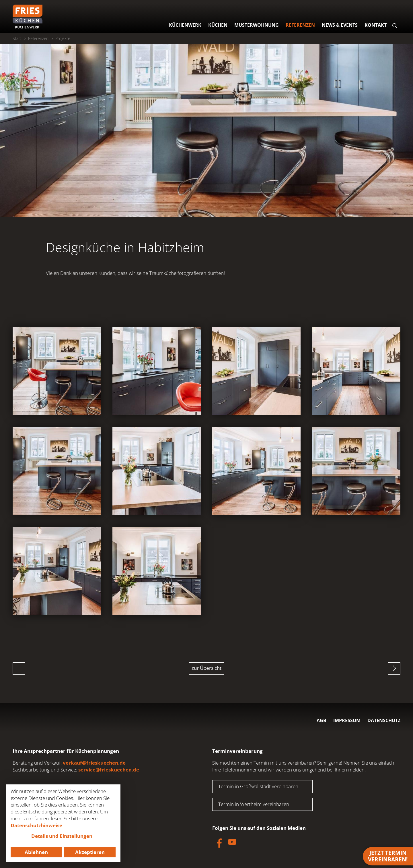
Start (17, 38)
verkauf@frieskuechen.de (94, 763)
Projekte (63, 38)
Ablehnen (36, 852)
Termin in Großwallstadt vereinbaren (258, 786)
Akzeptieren (90, 852)
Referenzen (38, 38)
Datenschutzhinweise (36, 825)
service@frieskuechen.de (109, 770)
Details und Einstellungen (62, 836)
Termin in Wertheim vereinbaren (254, 804)
